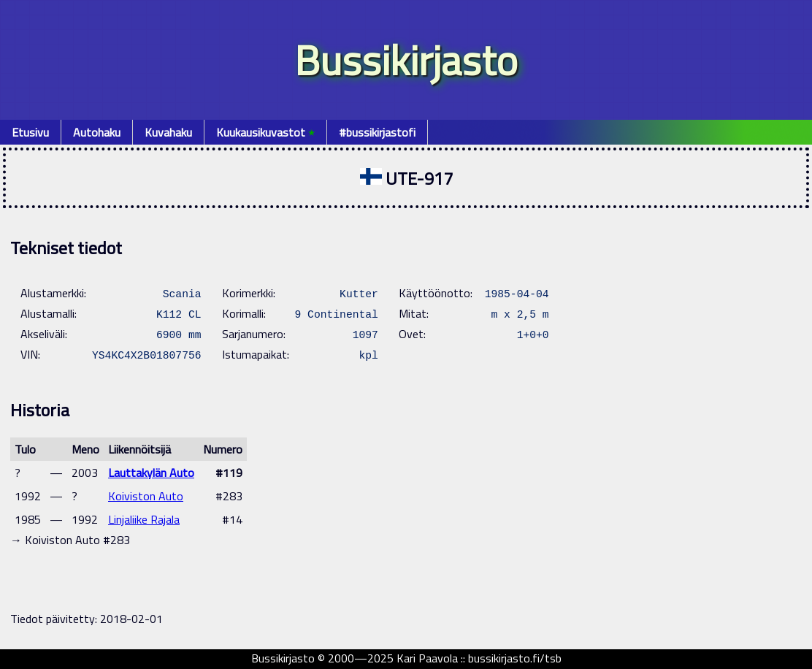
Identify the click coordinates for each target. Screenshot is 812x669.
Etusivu (30, 132)
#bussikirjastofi (377, 132)
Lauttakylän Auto (151, 473)
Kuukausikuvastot (265, 132)
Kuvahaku (168, 132)
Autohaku (97, 132)
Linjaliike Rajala (144, 519)
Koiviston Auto (146, 496)
